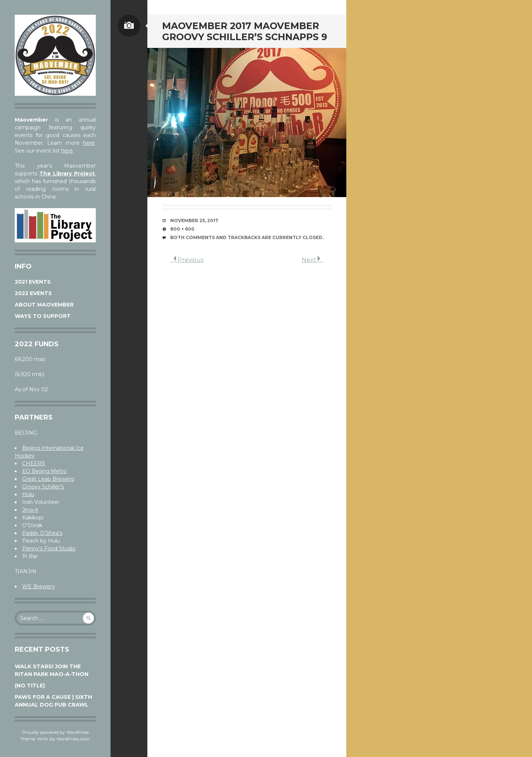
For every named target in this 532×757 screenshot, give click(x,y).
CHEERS (34, 463)
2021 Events (33, 282)
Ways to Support (43, 316)
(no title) (30, 686)
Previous (187, 260)
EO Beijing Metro (44, 471)
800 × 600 (182, 229)
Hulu (28, 494)
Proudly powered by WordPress (55, 732)
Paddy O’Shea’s (42, 533)
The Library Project (67, 174)
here (89, 143)
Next (313, 260)
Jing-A (30, 510)
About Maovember (44, 305)
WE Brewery (38, 586)
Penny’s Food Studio (49, 549)
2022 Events (33, 293)
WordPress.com (73, 739)
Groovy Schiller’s (43, 487)
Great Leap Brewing (48, 479)
